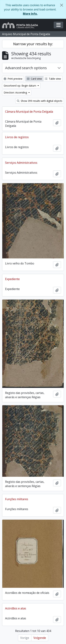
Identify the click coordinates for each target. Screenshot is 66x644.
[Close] (62, 5)
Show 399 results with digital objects (40, 101)
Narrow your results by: (33, 44)
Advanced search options (26, 68)
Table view (53, 79)
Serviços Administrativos (21, 163)
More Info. (30, 14)
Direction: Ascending (16, 92)
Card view (34, 79)
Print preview (13, 79)
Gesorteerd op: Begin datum (20, 86)
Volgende (40, 638)
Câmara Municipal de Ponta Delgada (29, 112)
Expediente (12, 279)
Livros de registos (17, 137)
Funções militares (17, 499)
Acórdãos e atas (16, 608)
